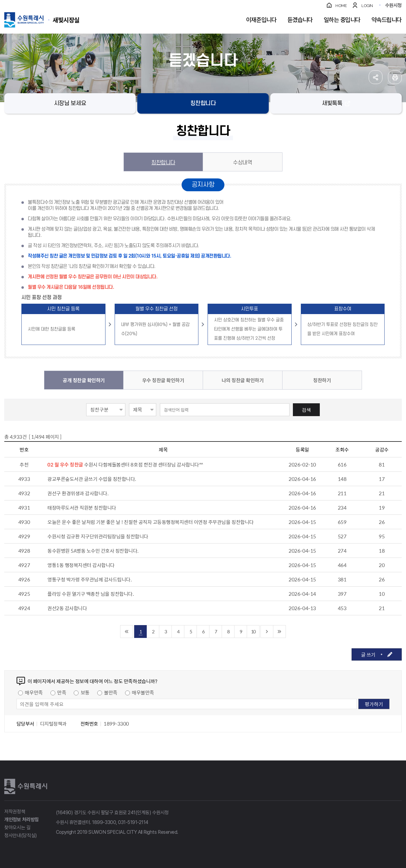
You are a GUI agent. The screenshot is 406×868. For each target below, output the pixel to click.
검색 (306, 410)
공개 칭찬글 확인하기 (84, 380)
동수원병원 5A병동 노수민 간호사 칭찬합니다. (93, 551)
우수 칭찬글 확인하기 (163, 380)
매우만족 (34, 692)
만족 (62, 692)
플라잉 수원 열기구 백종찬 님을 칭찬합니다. (90, 594)
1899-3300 (104, 822)
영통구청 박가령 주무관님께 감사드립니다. (89, 579)
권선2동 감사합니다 (67, 608)
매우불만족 (143, 692)
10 (253, 631)
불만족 (111, 692)
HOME (341, 6)
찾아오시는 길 (17, 828)
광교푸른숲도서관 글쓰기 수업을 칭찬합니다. (92, 479)
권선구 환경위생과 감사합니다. (78, 493)
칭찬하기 (322, 380)
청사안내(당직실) (21, 835)
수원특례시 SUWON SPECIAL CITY (66, 20)
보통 (85, 692)
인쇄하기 (395, 77)
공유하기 (376, 77)
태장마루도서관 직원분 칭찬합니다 (82, 507)
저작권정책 (15, 812)
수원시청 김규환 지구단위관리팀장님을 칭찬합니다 (98, 536)
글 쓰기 (368, 654)
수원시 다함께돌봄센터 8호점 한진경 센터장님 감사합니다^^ (144, 464)
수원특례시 (26, 786)
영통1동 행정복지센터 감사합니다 (81, 565)
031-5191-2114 (133, 822)
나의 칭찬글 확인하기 (243, 380)
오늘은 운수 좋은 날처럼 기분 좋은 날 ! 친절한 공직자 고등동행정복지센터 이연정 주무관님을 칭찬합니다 (151, 522)
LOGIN (367, 6)
